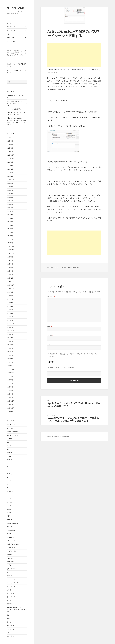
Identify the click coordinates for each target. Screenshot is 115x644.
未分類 (9, 622)
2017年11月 (11, 327)
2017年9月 (10, 334)
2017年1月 (10, 362)
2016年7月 (10, 383)
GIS (8, 477)
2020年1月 (10, 243)
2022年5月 (10, 169)
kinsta (9, 498)
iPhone (9, 488)
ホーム (9, 23)
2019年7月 (10, 260)
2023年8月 (10, 141)
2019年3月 (10, 275)
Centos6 (9, 453)
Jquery (9, 495)
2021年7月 (10, 190)
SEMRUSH (10, 537)
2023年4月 (10, 145)
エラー (9, 572)
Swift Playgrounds (13, 544)
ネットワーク (11, 597)
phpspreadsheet (12, 523)
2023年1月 (10, 152)
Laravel (9, 505)
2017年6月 (10, 345)
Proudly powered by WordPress (58, 436)
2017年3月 (10, 355)
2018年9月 (10, 292)
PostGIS (9, 527)
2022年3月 (10, 176)
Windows (10, 558)
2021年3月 (10, 201)
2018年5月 (10, 306)
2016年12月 (11, 366)
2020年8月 (10, 218)
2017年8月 (10, 338)
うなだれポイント (12, 569)
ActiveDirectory (12, 432)
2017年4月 (10, 352)
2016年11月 (11, 369)
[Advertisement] (74, 55)
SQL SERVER (11, 541)
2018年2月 (10, 317)
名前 (50, 326)
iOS (8, 484)
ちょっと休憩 (11, 593)
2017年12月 (11, 324)
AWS (8, 449)
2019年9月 (10, 257)
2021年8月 (10, 187)
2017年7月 (10, 341)
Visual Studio (11, 551)
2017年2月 (10, 359)
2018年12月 (11, 282)
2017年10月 (11, 331)
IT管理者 (64, 267)
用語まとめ (10, 626)
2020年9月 (10, 215)
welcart (9, 555)
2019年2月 (10, 278)
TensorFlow (11, 548)
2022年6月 (10, 166)
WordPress (10, 562)
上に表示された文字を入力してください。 (61, 368)
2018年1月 (10, 320)
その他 (9, 590)
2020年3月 (10, 236)
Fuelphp (10, 474)
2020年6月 (10, 225)
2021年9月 (10, 183)
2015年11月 (11, 405)
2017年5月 (10, 348)
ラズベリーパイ (12, 604)
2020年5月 (10, 229)
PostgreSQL (11, 530)
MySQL (9, 512)
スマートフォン (12, 30)
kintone (9, 502)
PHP (8, 516)
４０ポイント (11, 425)
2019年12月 (11, 246)
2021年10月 (11, 180)
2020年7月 (10, 222)
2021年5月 (10, 197)
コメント (51, 297)
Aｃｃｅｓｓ (11, 428)
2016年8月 (10, 380)
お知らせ (10, 576)
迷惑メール (10, 629)
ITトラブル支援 (15, 8)
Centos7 (9, 456)
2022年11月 (11, 159)
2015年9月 (10, 412)
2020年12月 (11, 211)
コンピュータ (11, 27)
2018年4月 (10, 310)
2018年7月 (10, 299)
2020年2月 (10, 239)
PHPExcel (10, 520)
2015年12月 (11, 401)
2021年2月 (10, 204)
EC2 (8, 463)
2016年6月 (10, 387)
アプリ (9, 565)
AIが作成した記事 (12, 435)
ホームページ (11, 38)
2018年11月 (11, 285)
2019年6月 (10, 264)
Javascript (10, 491)
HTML (9, 481)
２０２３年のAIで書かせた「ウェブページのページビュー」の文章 (17, 103)
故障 (8, 619)
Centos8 (9, 460)
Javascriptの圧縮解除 (14, 109)
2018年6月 (10, 303)
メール (50, 335)
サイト (50, 344)
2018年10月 (11, 289)
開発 (8, 34)
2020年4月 (10, 232)
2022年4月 (10, 173)
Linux (9, 509)
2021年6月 (10, 194)
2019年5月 (10, 267)
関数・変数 (10, 636)
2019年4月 (10, 271)
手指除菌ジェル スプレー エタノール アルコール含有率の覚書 (17, 609)
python (9, 534)
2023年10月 (11, 137)
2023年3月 (10, 148)
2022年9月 (10, 162)
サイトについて (12, 41)
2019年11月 (11, 250)
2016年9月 (10, 376)
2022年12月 (11, 155)
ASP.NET (10, 446)
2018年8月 (10, 296)
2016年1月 (10, 398)
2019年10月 (11, 253)
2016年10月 (11, 373)
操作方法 (10, 615)
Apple (9, 442)
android (9, 439)
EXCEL (9, 467)
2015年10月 (11, 408)
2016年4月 (10, 394)
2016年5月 (10, 390)
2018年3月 (10, 313)
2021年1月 (10, 208)
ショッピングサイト (13, 583)
